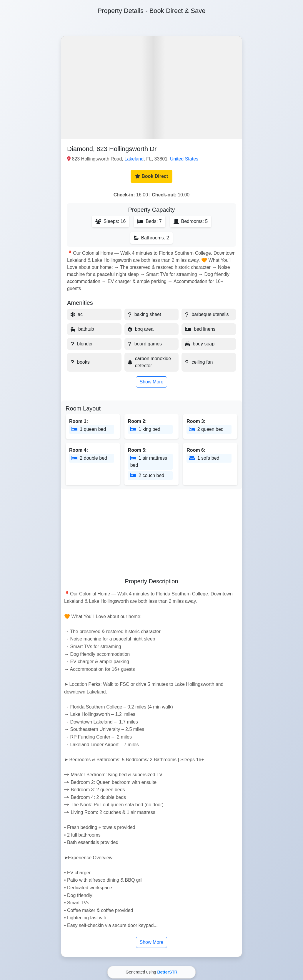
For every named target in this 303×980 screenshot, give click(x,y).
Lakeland (134, 159)
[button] (151, 88)
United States (184, 159)
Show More (152, 382)
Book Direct (151, 176)
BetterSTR (167, 972)
